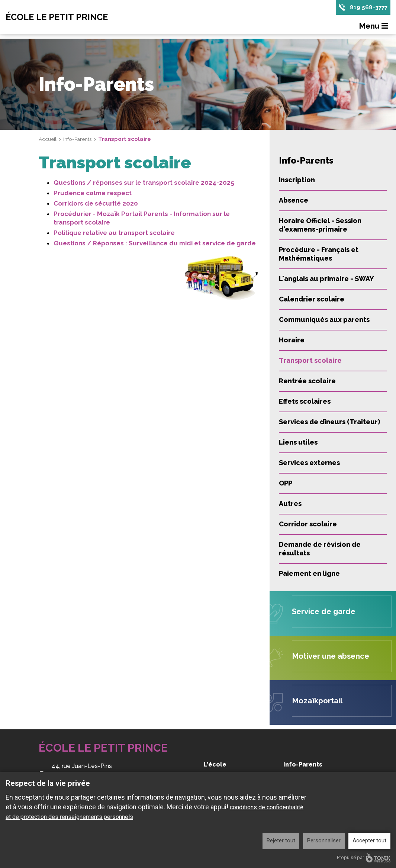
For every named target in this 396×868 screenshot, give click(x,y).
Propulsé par (364, 858)
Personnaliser (324, 840)
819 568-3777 (368, 8)
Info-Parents (81, 139)
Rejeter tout (281, 840)
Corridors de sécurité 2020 (96, 203)
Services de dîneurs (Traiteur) (329, 422)
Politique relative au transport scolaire (114, 233)
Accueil (49, 139)
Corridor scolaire (308, 524)
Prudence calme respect (93, 193)
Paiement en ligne (309, 573)
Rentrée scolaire (307, 381)
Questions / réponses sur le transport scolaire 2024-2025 (144, 183)
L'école (215, 764)
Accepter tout (369, 840)
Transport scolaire (310, 360)
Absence (294, 200)
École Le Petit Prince (66, 17)
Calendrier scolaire (312, 299)
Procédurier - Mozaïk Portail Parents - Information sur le (142, 214)
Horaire (292, 340)
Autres (290, 504)
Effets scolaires (305, 401)
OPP (286, 483)
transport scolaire (82, 222)
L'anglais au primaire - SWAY (326, 279)
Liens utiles (298, 442)
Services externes (309, 463)
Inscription (297, 180)
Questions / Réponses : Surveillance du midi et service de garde (155, 243)
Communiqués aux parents (324, 320)
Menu (375, 27)
